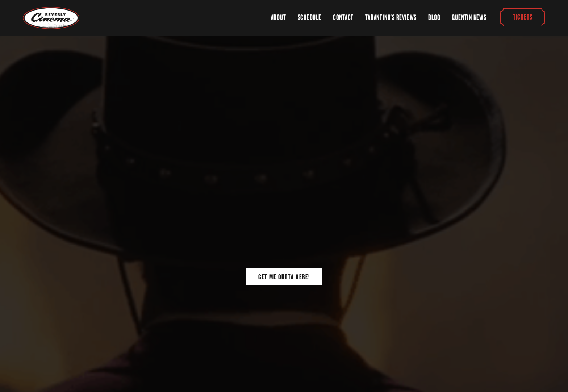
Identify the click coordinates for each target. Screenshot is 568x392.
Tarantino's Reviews (391, 17)
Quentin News (469, 17)
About (279, 17)
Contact (343, 17)
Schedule (310, 17)
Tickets (522, 17)
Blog (434, 17)
